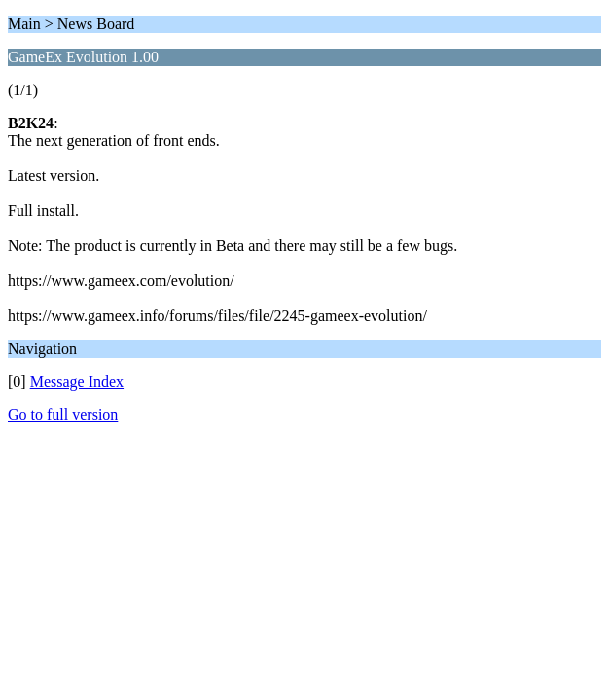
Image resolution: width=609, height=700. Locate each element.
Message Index (77, 382)
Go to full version (63, 415)
